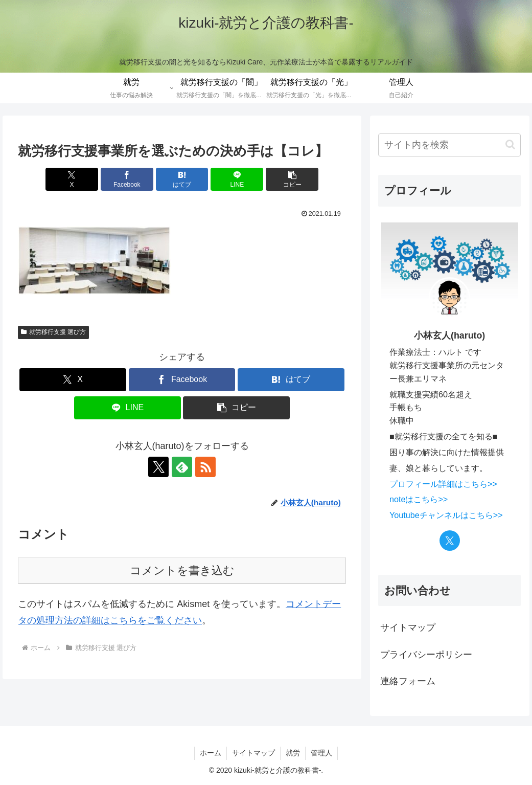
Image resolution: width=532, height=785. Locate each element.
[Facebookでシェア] (127, 179)
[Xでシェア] (72, 179)
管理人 (321, 753)
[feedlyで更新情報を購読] (182, 467)
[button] (292, 179)
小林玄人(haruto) (449, 335)
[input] (449, 145)
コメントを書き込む (182, 570)
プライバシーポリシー (426, 655)
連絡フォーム (408, 681)
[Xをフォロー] (158, 467)
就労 (293, 753)
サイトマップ (408, 627)
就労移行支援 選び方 (53, 332)
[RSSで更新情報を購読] (205, 467)
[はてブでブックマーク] (182, 179)
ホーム (211, 753)
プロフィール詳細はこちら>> (443, 484)
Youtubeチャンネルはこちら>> (446, 515)
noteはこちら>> (419, 499)
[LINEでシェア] (237, 179)
